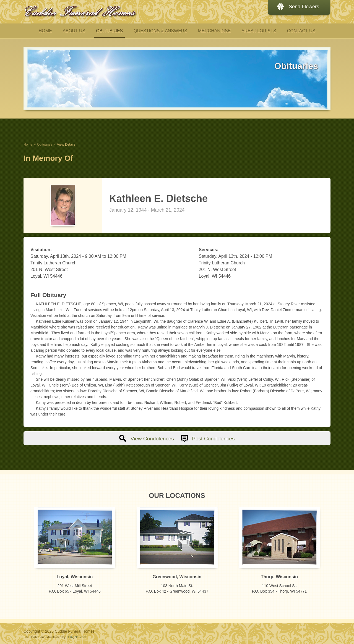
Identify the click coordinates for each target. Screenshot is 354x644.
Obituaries (45, 144)
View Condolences (152, 439)
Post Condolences (213, 439)
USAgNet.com (76, 637)
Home (28, 144)
